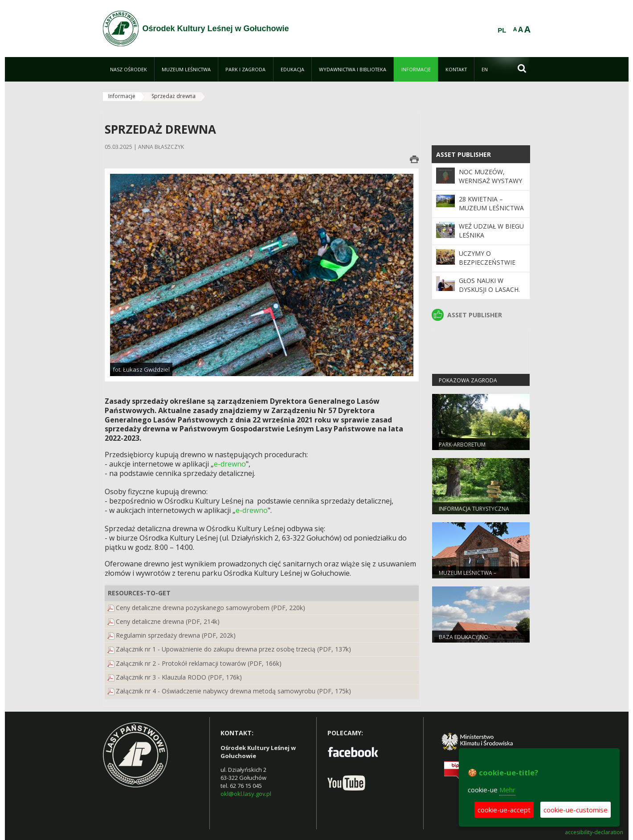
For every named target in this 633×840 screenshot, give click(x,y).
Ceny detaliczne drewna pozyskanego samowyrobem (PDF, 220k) (210, 608)
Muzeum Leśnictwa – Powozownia (468, 577)
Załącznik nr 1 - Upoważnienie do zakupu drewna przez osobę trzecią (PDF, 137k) (233, 649)
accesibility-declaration (594, 832)
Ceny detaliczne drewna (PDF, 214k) (168, 621)
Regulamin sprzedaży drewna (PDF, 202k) (176, 635)
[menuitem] (129, 69)
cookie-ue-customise (576, 810)
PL (502, 30)
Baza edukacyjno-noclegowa (464, 641)
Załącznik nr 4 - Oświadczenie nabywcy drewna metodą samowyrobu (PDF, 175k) (233, 691)
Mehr (507, 790)
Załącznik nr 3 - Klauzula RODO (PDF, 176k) (179, 677)
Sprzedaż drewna (174, 96)
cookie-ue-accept (504, 810)
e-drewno (230, 464)
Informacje (122, 96)
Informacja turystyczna (474, 509)
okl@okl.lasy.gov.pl (246, 794)
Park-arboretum (462, 445)
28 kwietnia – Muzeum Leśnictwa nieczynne (491, 208)
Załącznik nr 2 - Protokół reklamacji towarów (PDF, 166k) (199, 663)
